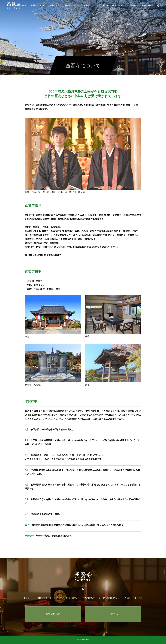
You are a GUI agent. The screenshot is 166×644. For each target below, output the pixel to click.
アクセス (133, 5)
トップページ (29, 598)
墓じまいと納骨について (113, 5)
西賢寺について (38, 5)
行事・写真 (147, 5)
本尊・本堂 (55, 5)
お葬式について (91, 5)
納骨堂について (72, 5)
